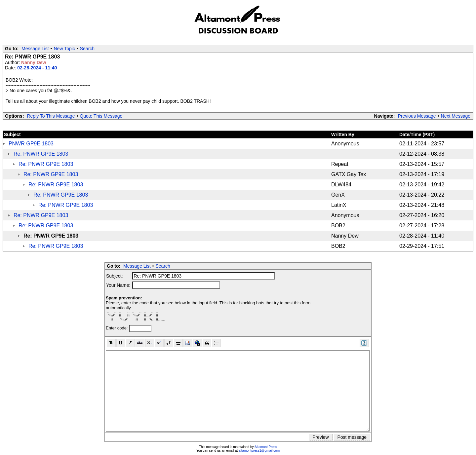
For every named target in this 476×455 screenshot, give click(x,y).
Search (87, 49)
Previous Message (417, 116)
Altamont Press (266, 447)
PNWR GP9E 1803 (31, 144)
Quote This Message (101, 116)
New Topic (64, 49)
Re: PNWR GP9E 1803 (41, 154)
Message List (35, 49)
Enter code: (117, 328)
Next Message (456, 116)
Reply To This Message (51, 116)
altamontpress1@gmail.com (259, 451)
